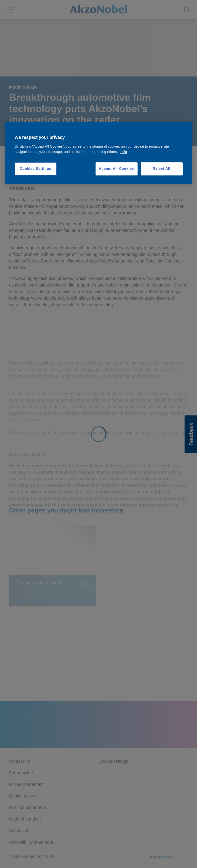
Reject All (161, 169)
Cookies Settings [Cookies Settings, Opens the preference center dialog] (35, 169)
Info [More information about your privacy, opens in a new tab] (124, 152)
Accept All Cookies (117, 169)
